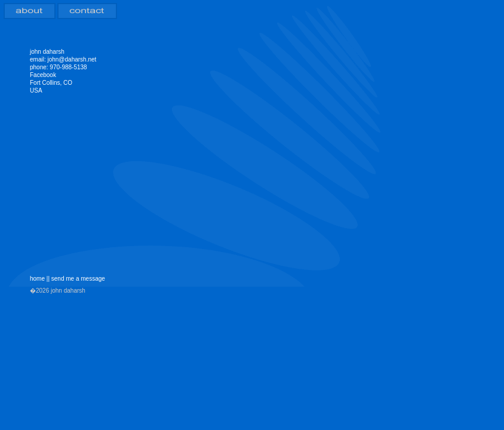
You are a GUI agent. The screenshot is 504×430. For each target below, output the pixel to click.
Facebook (43, 75)
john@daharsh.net (72, 59)
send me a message (78, 279)
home (37, 279)
